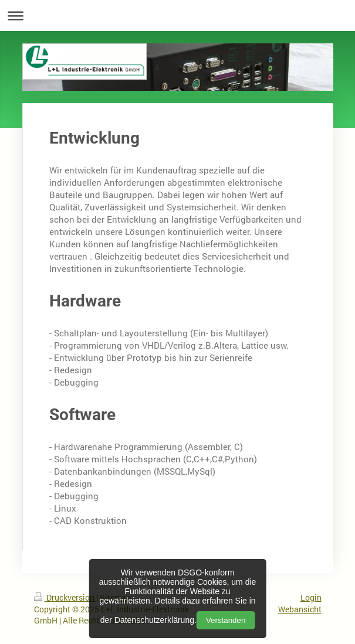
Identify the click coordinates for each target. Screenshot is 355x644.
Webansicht (300, 609)
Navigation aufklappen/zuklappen (177, 16)
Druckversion (65, 597)
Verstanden (226, 620)
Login (311, 597)
